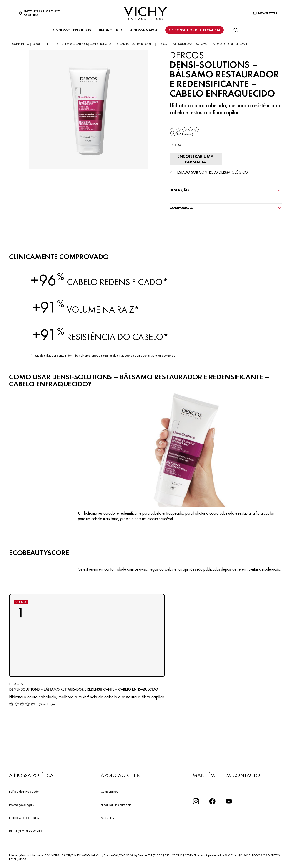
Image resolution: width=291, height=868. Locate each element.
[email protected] (211, 855)
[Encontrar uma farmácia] (195, 159)
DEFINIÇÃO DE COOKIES (26, 831)
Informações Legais (21, 804)
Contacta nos (109, 791)
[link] (185, 132)
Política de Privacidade (24, 791)
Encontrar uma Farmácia (116, 804)
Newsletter (107, 817)
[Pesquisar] (236, 30)
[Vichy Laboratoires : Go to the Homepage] (145, 13)
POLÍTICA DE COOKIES (24, 817)
